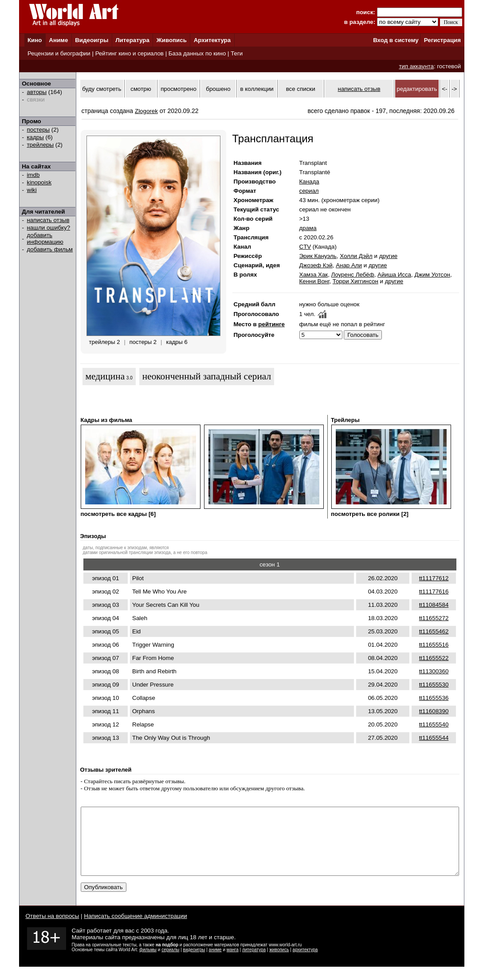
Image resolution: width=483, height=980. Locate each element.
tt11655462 (434, 631)
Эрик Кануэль (318, 256)
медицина (105, 376)
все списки (301, 89)
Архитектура (212, 40)
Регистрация (442, 40)
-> (454, 89)
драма (308, 228)
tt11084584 (434, 605)
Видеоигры (92, 40)
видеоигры (194, 963)
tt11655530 (434, 685)
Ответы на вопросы (53, 929)
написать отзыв (48, 220)
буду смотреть (102, 89)
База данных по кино (197, 53)
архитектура (305, 963)
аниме (215, 963)
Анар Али (349, 265)
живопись (279, 963)
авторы (37, 92)
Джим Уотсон (432, 275)
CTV (305, 247)
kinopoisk (39, 182)
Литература (132, 40)
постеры (39, 130)
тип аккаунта (416, 66)
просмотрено (179, 89)
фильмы (148, 963)
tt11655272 (434, 618)
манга (233, 963)
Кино (35, 40)
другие (388, 256)
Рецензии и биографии (59, 53)
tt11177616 (434, 592)
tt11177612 (434, 578)
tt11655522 (434, 658)
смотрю (141, 89)
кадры (35, 137)
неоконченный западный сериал (207, 376)
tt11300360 (434, 671)
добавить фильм (50, 249)
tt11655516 (434, 645)
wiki (32, 190)
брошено (218, 89)
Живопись (172, 40)
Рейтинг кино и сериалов (130, 53)
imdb (33, 175)
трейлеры (41, 145)
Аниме (58, 40)
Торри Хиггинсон (355, 281)
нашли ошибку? (49, 228)
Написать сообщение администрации (135, 929)
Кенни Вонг (314, 281)
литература (254, 963)
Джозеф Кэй (316, 265)
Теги (237, 53)
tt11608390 (434, 711)
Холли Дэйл (356, 256)
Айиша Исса (394, 275)
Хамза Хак (314, 275)
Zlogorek (146, 111)
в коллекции (257, 89)
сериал (309, 191)
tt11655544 (434, 738)
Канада (309, 182)
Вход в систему (396, 40)
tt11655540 (434, 724)
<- (444, 89)
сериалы (170, 963)
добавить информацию (45, 238)
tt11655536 (434, 698)
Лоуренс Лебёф (353, 275)
